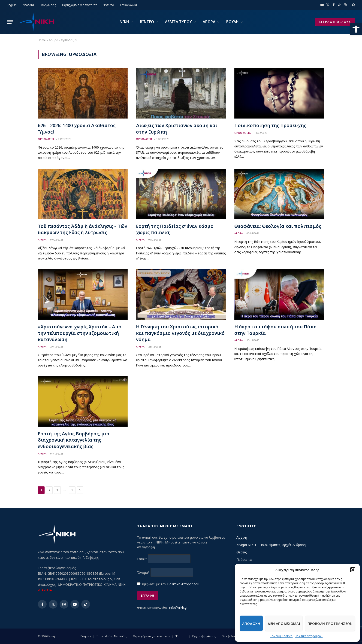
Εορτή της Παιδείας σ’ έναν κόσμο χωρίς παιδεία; (175, 229)
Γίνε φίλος (229, 636)
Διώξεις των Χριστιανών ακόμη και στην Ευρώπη (177, 128)
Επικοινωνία (128, 5)
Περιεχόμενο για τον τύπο (80, 5)
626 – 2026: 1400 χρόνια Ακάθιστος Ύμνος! (77, 128)
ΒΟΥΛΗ (232, 22)
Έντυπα (109, 5)
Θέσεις (242, 552)
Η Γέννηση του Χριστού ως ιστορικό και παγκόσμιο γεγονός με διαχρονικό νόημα (180, 333)
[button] (356, 29)
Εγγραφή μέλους (204, 636)
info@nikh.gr (178, 607)
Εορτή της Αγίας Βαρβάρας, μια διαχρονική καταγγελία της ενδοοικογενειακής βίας (74, 440)
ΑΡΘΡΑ (209, 22)
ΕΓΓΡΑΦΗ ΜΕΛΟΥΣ (335, 22)
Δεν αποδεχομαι (284, 623)
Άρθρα (53, 40)
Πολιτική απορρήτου (309, 636)
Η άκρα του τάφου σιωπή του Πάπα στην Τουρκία (276, 330)
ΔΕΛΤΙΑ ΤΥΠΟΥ (178, 22)
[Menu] (10, 22)
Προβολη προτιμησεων (330, 623)
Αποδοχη (251, 623)
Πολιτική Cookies (281, 636)
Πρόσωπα (244, 560)
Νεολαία (28, 5)
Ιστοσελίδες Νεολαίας (112, 636)
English (12, 5)
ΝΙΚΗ (124, 22)
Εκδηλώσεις (48, 5)
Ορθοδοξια (46, 139)
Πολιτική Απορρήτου (183, 584)
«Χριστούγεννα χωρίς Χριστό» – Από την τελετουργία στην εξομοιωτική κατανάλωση (80, 333)
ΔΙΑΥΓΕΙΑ (45, 590)
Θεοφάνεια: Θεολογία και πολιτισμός (278, 226)
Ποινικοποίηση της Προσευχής (270, 125)
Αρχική (242, 537)
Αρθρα (42, 240)
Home (42, 40)
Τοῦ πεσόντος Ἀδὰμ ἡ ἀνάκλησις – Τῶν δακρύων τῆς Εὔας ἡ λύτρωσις (83, 229)
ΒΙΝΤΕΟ (147, 22)
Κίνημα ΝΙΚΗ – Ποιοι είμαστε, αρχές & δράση (271, 545)
